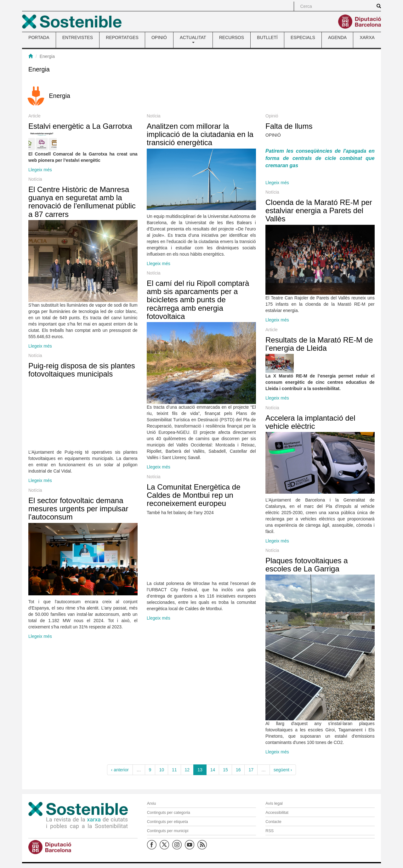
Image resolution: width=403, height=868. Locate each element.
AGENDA (337, 37)
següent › (283, 770)
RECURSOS (232, 37)
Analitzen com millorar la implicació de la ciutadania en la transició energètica (200, 134)
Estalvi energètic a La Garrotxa (80, 126)
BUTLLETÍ (267, 37)
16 (238, 770)
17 (251, 770)
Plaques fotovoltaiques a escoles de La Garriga (307, 565)
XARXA (367, 37)
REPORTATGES (122, 37)
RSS (270, 831)
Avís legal (274, 803)
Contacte (273, 822)
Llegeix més (40, 170)
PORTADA (39, 37)
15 (225, 770)
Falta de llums (289, 126)
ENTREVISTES (78, 37)
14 (213, 770)
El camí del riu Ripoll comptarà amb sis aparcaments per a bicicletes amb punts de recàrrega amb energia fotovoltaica (198, 300)
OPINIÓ (159, 37)
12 (187, 770)
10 (162, 770)
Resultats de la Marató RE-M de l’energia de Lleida (319, 344)
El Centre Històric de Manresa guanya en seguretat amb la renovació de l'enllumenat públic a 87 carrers (82, 202)
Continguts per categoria (169, 813)
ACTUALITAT (193, 39)
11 (174, 770)
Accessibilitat (277, 813)
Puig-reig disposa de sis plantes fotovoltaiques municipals (82, 370)
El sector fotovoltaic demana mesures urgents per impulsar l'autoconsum (78, 509)
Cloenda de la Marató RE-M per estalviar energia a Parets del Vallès (319, 211)
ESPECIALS (303, 37)
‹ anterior (120, 770)
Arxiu (152, 803)
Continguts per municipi (168, 831)
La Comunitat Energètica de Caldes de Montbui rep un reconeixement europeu (194, 495)
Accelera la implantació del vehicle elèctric (310, 422)
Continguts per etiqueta (167, 822)
